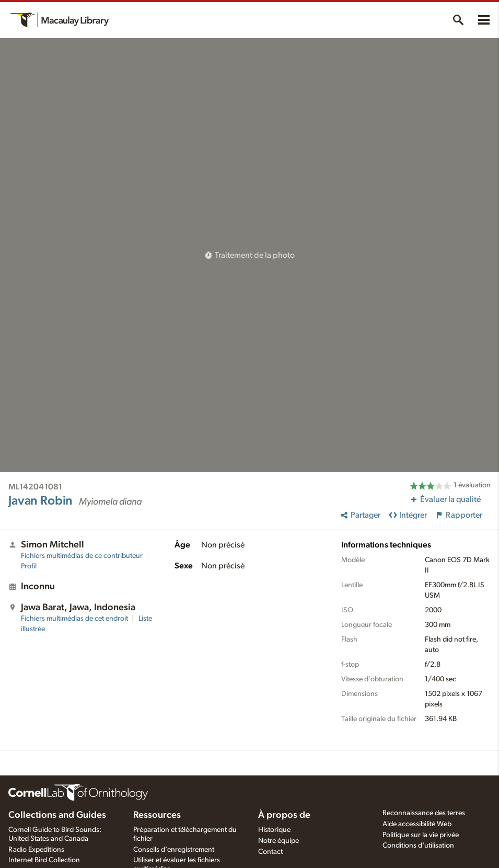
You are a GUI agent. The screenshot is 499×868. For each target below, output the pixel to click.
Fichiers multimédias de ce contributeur (82, 556)
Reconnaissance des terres (424, 813)
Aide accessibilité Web (417, 824)
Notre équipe (278, 841)
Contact (270, 852)
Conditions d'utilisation (418, 846)
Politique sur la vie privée (421, 835)
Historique (274, 830)
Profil (29, 566)
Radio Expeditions (36, 850)
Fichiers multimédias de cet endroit (74, 619)
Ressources (157, 815)
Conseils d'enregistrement (174, 850)
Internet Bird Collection (44, 860)
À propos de (284, 815)
